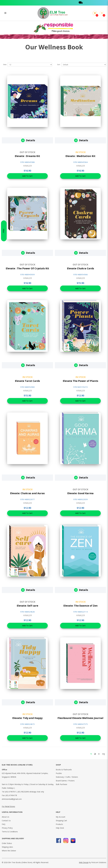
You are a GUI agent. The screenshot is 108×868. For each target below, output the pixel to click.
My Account (61, 817)
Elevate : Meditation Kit (80, 156)
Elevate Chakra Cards (81, 268)
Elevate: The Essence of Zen (81, 606)
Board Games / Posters (65, 781)
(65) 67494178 (11, 795)
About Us (6, 817)
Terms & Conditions (10, 832)
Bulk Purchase (61, 784)
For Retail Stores (8, 806)
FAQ (4, 824)
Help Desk (60, 828)
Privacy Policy (7, 828)
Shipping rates (7, 847)
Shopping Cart (61, 821)
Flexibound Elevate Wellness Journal (80, 718)
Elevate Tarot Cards (27, 381)
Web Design (84, 862)
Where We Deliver (9, 851)
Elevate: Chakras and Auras (27, 493)
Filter (4, 434)
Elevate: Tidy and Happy (27, 718)
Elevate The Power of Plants (81, 381)
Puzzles (59, 773)
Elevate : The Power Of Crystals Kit (27, 268)
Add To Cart (27, 176)
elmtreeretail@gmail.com (12, 799)
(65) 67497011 (11, 792)
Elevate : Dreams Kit (27, 156)
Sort (59, 65)
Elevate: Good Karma (80, 493)
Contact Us (6, 821)
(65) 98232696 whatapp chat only (31, 792)
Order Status (7, 843)
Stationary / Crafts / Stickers (67, 777)
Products (59, 824)
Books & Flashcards (64, 770)
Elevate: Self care (27, 606)
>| (104, 754)
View (5, 65)
